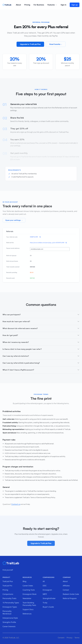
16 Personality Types (11, 603)
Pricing (27, 5)
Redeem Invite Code (71, 594)
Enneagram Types (10, 607)
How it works (56, 45)
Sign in (63, 5)
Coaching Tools (29, 590)
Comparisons (8, 594)
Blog (24, 581)
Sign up (75, 5)
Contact (66, 590)
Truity (45, 603)
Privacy (69, 638)
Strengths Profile (9, 622)
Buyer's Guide (48, 607)
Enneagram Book (30, 594)
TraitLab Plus (8, 581)
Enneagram (47, 590)
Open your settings (14, 221)
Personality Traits (9, 598)
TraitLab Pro (7, 586)
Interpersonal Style (10, 618)
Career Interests (9, 626)
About (18, 5)
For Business (39, 5)
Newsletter (27, 598)
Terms (77, 638)
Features (52, 5)
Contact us (16, 505)
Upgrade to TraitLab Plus (30, 45)
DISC (45, 586)
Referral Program (70, 598)
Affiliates (66, 586)
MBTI (45, 594)
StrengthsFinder (49, 598)
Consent (61, 638)
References (27, 614)
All (44, 581)
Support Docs (28, 609)
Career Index (28, 586)
